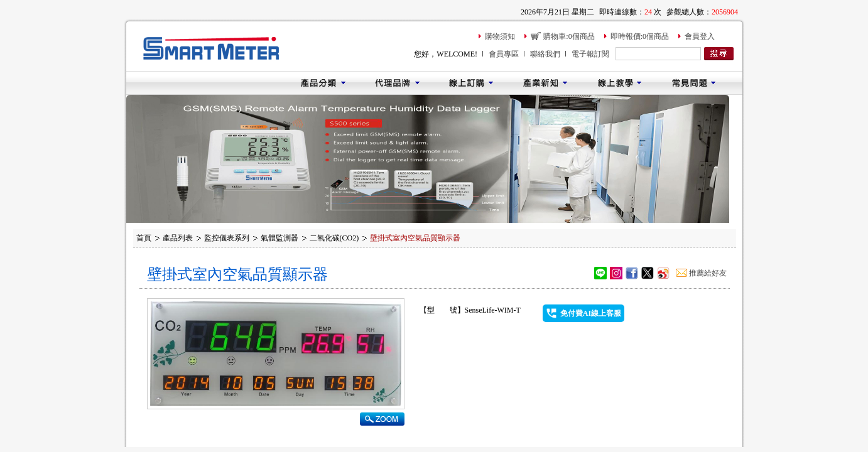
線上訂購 (471, 83)
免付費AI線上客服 (591, 313)
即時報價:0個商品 (640, 36)
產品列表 (178, 238)
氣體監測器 (279, 238)
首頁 (144, 238)
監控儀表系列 (227, 238)
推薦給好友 (708, 273)
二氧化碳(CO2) (334, 238)
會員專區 (504, 54)
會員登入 (700, 36)
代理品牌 (397, 83)
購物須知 (500, 36)
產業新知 (545, 83)
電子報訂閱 (590, 54)
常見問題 (693, 83)
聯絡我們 (545, 54)
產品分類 (323, 83)
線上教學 (619, 83)
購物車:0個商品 (569, 36)
